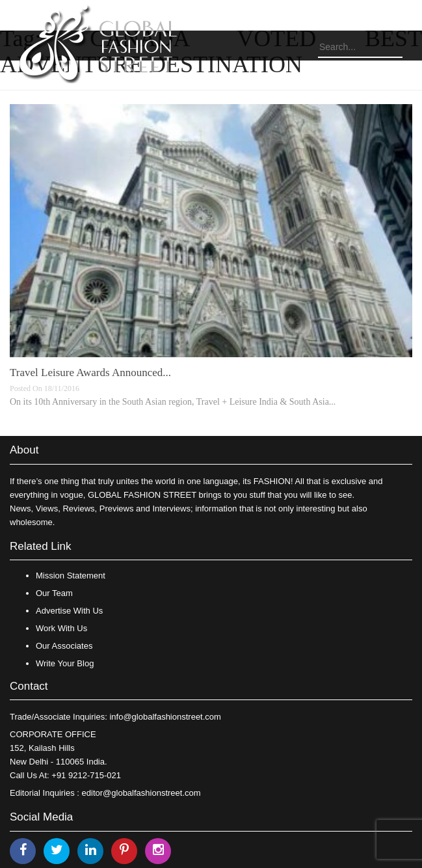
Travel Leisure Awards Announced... (90, 373)
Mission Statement (71, 576)
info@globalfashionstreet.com (165, 717)
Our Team (54, 593)
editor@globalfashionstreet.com (141, 793)
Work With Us (61, 628)
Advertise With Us (69, 611)
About (24, 450)
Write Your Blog (65, 663)
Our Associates (64, 646)
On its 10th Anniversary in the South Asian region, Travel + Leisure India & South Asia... (173, 402)
